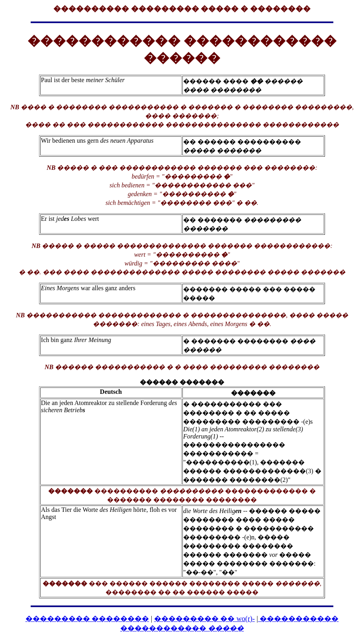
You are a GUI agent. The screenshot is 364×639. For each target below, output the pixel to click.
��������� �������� (87, 619)
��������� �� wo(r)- (205, 619)
